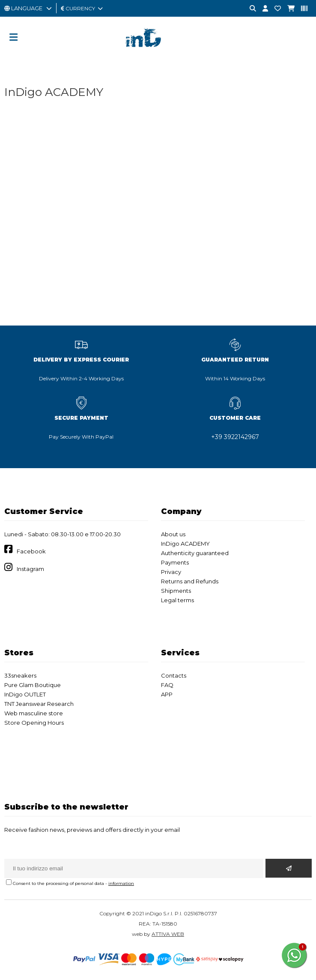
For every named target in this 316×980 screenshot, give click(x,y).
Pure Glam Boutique (33, 685)
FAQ (167, 685)
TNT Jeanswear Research (39, 704)
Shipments (176, 591)
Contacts (174, 675)
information (121, 883)
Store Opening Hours (34, 723)
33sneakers (20, 675)
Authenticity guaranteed (195, 553)
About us (173, 534)
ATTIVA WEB (168, 934)
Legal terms (177, 600)
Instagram (30, 569)
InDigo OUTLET (25, 694)
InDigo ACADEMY (185, 544)
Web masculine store (34, 713)
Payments (175, 562)
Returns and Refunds (190, 581)
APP (167, 694)
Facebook (31, 551)
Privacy (171, 572)
